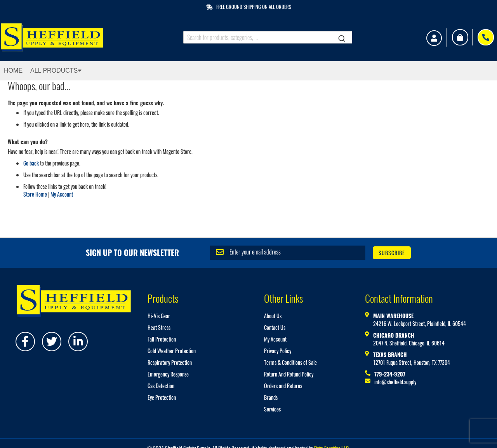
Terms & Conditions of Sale (290, 362)
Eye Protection (162, 397)
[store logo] (55, 37)
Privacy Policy (278, 351)
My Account (62, 194)
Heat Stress (159, 327)
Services (272, 409)
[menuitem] (21, 71)
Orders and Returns (283, 386)
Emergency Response (168, 374)
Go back (31, 163)
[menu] (248, 71)
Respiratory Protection (170, 362)
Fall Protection (162, 339)
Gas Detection (161, 386)
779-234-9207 (390, 374)
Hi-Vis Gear (159, 316)
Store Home (35, 194)
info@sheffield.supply (395, 382)
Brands (271, 397)
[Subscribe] (392, 253)
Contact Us (275, 327)
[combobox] (268, 37)
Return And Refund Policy (289, 374)
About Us (273, 316)
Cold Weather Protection (172, 351)
